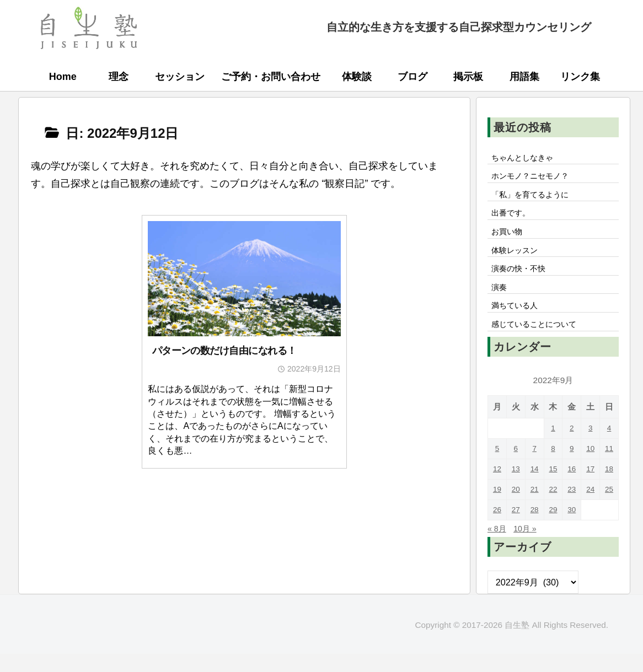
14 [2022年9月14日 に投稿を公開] (535, 487)
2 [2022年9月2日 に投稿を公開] (572, 446)
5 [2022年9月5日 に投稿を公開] (497, 467)
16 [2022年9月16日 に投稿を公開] (572, 487)
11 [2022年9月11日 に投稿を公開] (609, 467)
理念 (119, 77)
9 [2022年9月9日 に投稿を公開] (572, 467)
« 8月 (498, 546)
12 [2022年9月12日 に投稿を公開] (497, 487)
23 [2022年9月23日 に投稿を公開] (572, 507)
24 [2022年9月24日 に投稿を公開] (590, 507)
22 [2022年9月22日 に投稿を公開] (553, 507)
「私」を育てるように (536, 198)
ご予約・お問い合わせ (271, 77)
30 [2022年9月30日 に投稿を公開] (572, 528)
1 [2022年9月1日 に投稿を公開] (553, 446)
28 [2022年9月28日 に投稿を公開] (535, 528)
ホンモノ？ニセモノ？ (536, 179)
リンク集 (580, 77)
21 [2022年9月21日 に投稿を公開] (535, 507)
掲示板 (468, 77)
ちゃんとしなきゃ (527, 158)
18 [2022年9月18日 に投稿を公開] (609, 487)
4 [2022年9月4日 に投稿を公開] (609, 446)
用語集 (524, 77)
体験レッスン (518, 260)
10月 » (529, 546)
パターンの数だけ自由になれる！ (224, 351)
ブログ (412, 77)
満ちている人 (518, 321)
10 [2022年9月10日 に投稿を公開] (590, 467)
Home (63, 77)
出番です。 (514, 219)
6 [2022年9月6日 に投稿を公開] (516, 467)
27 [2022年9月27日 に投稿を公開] (516, 528)
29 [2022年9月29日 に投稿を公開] (553, 528)
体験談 (357, 77)
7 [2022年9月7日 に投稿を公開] (535, 467)
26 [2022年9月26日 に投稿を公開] (497, 528)
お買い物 (510, 239)
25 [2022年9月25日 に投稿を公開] (609, 507)
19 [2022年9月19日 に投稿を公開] (497, 507)
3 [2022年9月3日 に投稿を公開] (590, 446)
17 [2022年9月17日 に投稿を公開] (590, 487)
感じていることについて (540, 341)
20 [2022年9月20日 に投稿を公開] (516, 507)
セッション (180, 77)
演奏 (501, 300)
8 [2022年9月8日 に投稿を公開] (553, 467)
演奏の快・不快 (523, 280)
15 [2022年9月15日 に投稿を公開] (553, 487)
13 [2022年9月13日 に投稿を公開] (516, 487)
